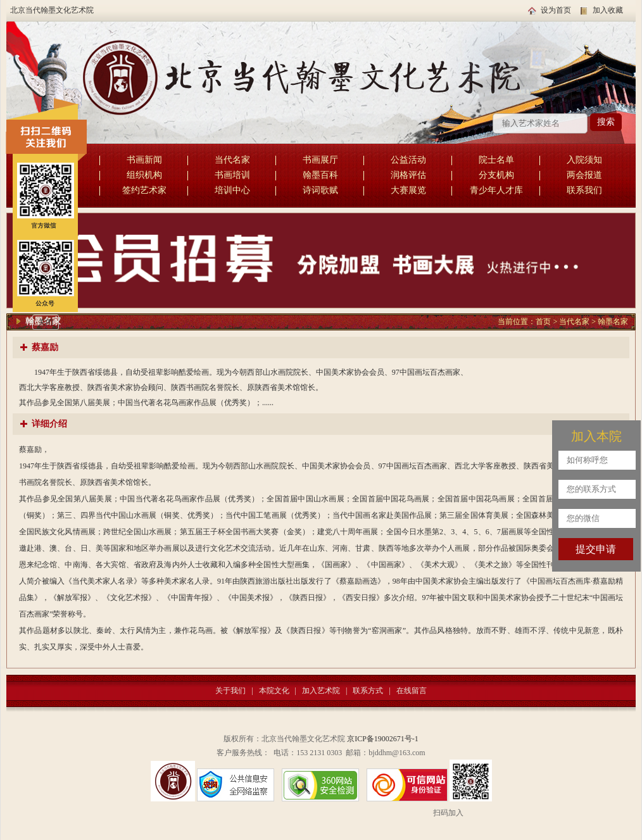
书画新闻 (144, 160)
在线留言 (412, 691)
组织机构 (144, 175)
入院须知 (584, 160)
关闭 (46, 322)
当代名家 (232, 160)
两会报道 (584, 175)
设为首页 (556, 10)
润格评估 (408, 175)
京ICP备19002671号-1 (383, 739)
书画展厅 (320, 160)
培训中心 (232, 190)
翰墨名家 (613, 322)
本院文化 (274, 691)
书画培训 (232, 175)
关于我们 (230, 691)
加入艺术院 (321, 691)
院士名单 (496, 160)
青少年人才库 (496, 190)
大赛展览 (408, 190)
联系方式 (368, 691)
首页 (543, 322)
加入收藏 (608, 10)
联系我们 (584, 190)
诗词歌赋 (320, 190)
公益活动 (408, 160)
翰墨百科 (320, 175)
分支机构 (496, 175)
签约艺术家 (144, 190)
